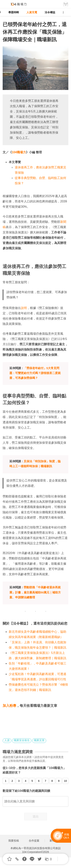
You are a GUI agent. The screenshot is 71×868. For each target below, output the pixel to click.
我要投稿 (14, 841)
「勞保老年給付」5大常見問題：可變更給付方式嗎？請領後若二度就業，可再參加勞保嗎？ (35, 373)
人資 (7, 740)
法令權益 (50, 12)
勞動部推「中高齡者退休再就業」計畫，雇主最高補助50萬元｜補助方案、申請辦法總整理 (35, 592)
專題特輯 (14, 12)
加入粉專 (9, 706)
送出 (36, 817)
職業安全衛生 (22, 740)
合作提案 (34, 841)
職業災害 (39, 740)
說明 (24, 308)
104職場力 (19, 152)
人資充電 (32, 12)
